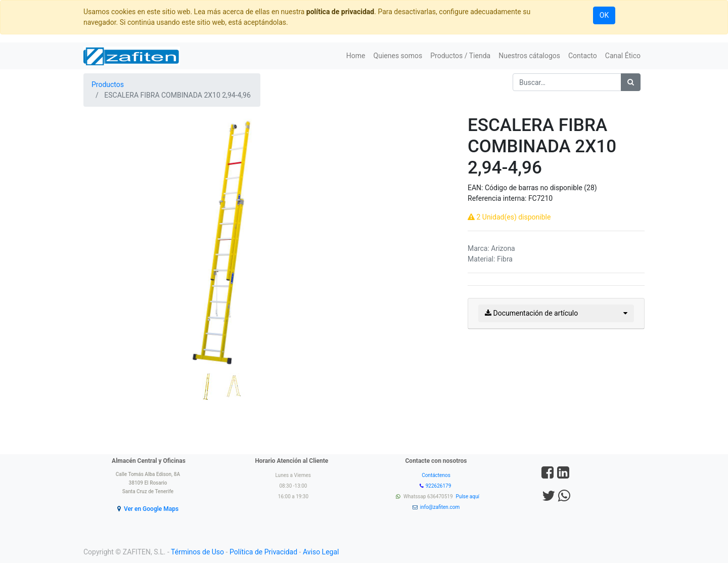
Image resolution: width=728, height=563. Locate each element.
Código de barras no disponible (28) (541, 188)
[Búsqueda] (631, 82)
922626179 (439, 486)
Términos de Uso (197, 552)
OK (604, 15)
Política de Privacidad (263, 552)
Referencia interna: (498, 198)
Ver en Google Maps (151, 509)
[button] (104, 216)
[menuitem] (356, 56)
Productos (108, 84)
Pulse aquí (468, 496)
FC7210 (540, 198)
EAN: (476, 188)
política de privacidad (340, 12)
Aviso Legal (321, 552)
